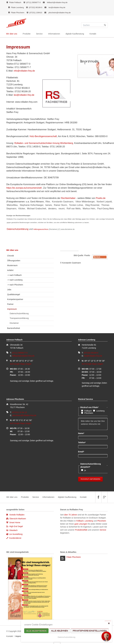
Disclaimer (14, 323)
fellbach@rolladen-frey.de (57, 2)
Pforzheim (89, 413)
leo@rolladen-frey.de (57, 7)
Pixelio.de (101, 198)
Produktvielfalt (81, 530)
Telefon (83, 442)
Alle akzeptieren (36, 631)
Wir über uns (12, 250)
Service (36, 497)
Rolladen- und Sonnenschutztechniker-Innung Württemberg (44, 143)
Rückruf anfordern (90, 479)
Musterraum (12, 265)
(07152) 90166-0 (91, 353)
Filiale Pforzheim (73, 557)
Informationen (48, 497)
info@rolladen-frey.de (24, 71)
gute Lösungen (81, 524)
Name (83, 433)
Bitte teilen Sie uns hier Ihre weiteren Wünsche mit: (93, 424)
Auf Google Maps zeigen (21, 364)
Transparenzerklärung (19, 318)
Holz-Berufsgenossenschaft (43, 136)
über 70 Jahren (71, 515)
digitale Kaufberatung (67, 497)
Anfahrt (10, 270)
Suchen (105, 25)
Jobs (9, 290)
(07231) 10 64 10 (20, 412)
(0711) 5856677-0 (20, 353)
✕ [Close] (109, 623)
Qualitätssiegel (14, 294)
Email (83, 452)
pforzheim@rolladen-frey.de (60, 13)
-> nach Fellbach (14, 275)
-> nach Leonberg (15, 280)
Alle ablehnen (60, 631)
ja (85, 470)
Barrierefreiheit (14, 328)
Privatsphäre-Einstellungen (90, 631)
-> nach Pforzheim (15, 285)
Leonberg (100, 411)
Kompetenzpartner (15, 299)
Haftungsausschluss (41, 229)
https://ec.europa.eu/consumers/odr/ (24, 188)
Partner (10, 304)
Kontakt (83, 497)
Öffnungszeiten (14, 261)
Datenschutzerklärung (66, 637)
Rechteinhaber (68, 198)
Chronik (11, 256)
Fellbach (88, 411)
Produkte (25, 497)
